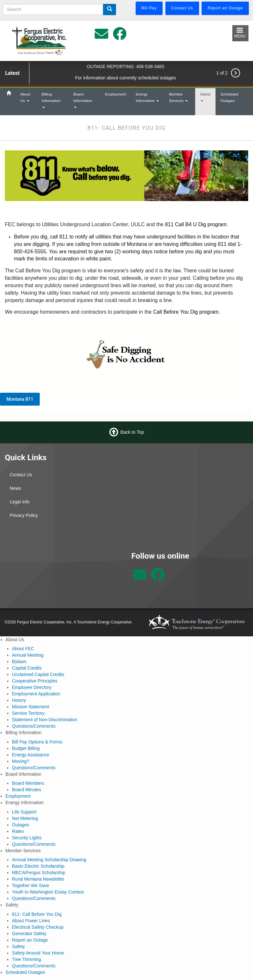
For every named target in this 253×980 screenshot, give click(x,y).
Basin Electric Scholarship (38, 866)
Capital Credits (27, 668)
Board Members (28, 783)
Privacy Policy (24, 515)
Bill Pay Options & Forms (37, 742)
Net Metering (25, 818)
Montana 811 (20, 399)
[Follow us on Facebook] (158, 578)
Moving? (21, 761)
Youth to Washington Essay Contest (48, 892)
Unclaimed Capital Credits (38, 674)
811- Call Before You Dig (37, 914)
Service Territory (28, 713)
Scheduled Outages (229, 97)
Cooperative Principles (35, 681)
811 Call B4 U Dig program (196, 224)
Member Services (178, 97)
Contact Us (21, 475)
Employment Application (36, 694)
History (19, 700)
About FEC (23, 649)
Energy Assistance (31, 755)
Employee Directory (32, 687)
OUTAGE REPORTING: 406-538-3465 (126, 66)
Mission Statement (31, 707)
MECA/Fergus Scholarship (39, 873)
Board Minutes (26, 790)
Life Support (24, 812)
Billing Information (51, 100)
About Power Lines (31, 921)
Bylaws (19, 662)
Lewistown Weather (63, 575)
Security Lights (27, 838)
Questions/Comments (34, 726)
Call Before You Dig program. (187, 312)
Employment (116, 94)
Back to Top (132, 432)
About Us (25, 97)
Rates (18, 831)
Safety (205, 97)
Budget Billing (26, 748)
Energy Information (147, 97)
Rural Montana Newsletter (38, 879)
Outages (21, 825)
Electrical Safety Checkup (38, 927)
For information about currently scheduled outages (125, 78)
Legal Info (20, 502)
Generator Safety (29, 934)
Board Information (83, 100)
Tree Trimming (26, 959)
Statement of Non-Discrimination (45, 720)
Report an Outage (30, 940)
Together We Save (31, 885)
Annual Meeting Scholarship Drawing (49, 860)
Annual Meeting (28, 655)
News (15, 488)
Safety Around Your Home (38, 953)
